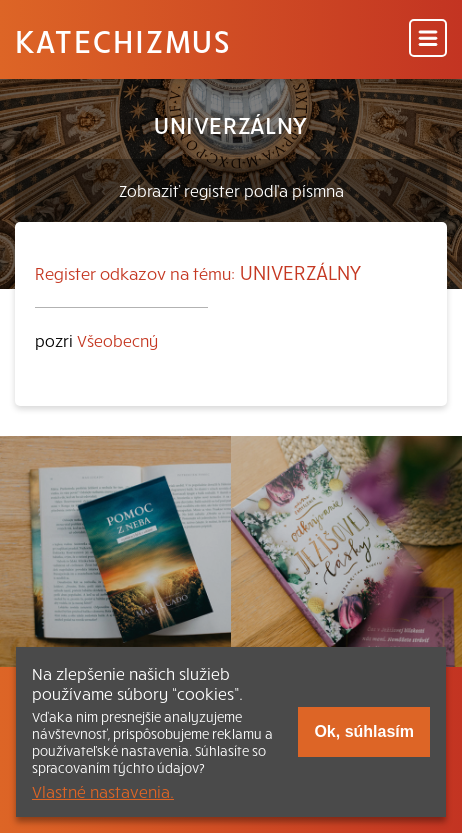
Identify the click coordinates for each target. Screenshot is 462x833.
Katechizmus (123, 40)
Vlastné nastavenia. (103, 791)
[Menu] (428, 39)
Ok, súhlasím (364, 731)
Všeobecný (117, 340)
